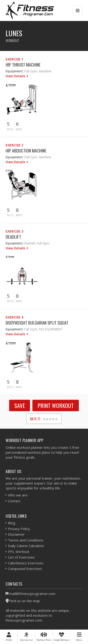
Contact (14, 501)
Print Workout (56, 405)
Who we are (18, 495)
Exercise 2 (14, 145)
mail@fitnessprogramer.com (32, 594)
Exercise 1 (14, 59)
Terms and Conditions (26, 540)
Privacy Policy (19, 529)
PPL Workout (19, 552)
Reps (19, 129)
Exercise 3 (14, 231)
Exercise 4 (14, 317)
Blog (12, 523)
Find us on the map (25, 601)
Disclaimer (16, 534)
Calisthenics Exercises (26, 563)
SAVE (20, 405)
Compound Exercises (25, 569)
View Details (16, 76)
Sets (10, 129)
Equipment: (15, 71)
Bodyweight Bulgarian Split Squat (37, 323)
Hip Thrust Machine (23, 65)
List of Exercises (21, 557)
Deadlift (13, 237)
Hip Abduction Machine (26, 150)
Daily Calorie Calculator (26, 546)
